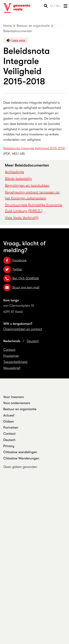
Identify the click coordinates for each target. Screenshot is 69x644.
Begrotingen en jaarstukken (27, 185)
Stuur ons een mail (21, 288)
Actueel (9, 416)
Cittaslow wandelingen (20, 452)
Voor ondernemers (17, 403)
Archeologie (14, 172)
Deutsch (33, 341)
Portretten (11, 428)
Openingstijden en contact (23, 329)
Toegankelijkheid (15, 362)
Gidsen (9, 422)
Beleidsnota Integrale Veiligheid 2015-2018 (34, 148)
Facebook (15, 260)
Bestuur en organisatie (20, 409)
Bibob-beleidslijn (18, 179)
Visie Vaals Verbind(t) (22, 218)
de (58, 6)
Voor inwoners (14, 397)
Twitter (13, 269)
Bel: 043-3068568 (21, 278)
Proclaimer (11, 356)
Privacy (9, 446)
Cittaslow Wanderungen (21, 458)
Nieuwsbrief (12, 368)
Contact (9, 350)
